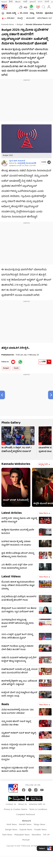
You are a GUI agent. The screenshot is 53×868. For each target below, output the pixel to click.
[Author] (5, 163)
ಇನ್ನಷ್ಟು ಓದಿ (44, 464)
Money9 (26, 840)
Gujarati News (26, 830)
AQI (26, 8)
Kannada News (8, 25)
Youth (16, 368)
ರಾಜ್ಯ (32, 13)
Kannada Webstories (16, 464)
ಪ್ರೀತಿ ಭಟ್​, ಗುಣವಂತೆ (17, 161)
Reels (5, 705)
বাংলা (40, 2)
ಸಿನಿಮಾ (39, 13)
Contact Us (11, 804)
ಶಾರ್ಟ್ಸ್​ (20, 18)
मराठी (25, 2)
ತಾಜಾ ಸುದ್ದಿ (11, 13)
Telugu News (39, 825)
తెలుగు (18, 2)
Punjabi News (40, 830)
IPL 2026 (24, 13)
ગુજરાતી (33, 2)
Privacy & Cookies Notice (15, 810)
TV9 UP (46, 835)
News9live (36, 835)
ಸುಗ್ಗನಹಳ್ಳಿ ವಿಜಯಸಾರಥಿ (27, 163)
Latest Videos (11, 577)
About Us (23, 804)
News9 (4, 2)
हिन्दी (11, 2)
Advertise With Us (37, 804)
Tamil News (7, 835)
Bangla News (11, 830)
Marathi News (25, 825)
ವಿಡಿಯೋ (11, 18)
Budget (20, 25)
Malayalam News (22, 835)
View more (45, 513)
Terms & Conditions (38, 810)
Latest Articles (12, 513)
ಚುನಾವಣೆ (30, 18)
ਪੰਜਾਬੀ (47, 2)
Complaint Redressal (25, 815)
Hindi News (12, 825)
